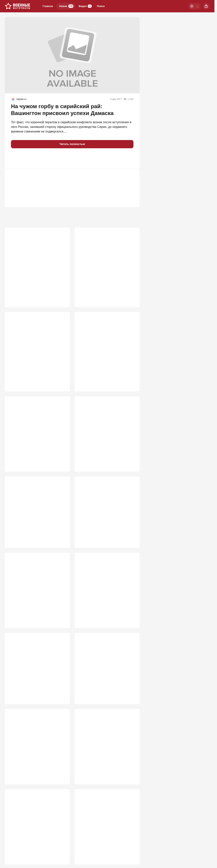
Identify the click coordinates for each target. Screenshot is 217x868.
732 (62, 376)
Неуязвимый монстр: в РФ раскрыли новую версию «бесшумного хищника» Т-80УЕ (106, 342)
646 (62, 459)
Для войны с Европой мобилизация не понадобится (106, 755)
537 (132, 620)
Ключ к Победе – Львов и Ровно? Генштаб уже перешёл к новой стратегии (32, 259)
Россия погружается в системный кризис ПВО (33, 755)
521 (62, 704)
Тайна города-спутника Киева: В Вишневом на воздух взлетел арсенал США (36, 674)
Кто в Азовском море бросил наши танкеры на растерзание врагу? (33, 510)
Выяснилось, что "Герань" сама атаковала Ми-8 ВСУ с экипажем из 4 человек (35, 342)
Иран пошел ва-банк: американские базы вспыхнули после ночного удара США (36, 429)
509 (132, 787)
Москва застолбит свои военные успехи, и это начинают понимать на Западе (104, 674)
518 (62, 787)
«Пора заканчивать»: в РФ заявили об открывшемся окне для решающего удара (36, 587)
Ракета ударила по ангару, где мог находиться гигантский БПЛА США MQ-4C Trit (107, 587)
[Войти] (206, 6)
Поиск (101, 6)
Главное (48, 6)
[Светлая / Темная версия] (195, 6)
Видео (85, 6)
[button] (15, 159)
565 (62, 620)
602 (62, 533)
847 (132, 288)
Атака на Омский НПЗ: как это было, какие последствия (104, 510)
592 (132, 533)
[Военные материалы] (17, 6)
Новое (66, 6)
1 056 (61, 288)
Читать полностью (72, 144)
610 (132, 459)
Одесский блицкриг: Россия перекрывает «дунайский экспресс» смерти (34, 840)
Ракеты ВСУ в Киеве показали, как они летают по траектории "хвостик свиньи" (106, 840)
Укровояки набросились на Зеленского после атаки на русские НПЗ (106, 427)
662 (132, 376)
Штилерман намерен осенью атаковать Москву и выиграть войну (107, 257)
